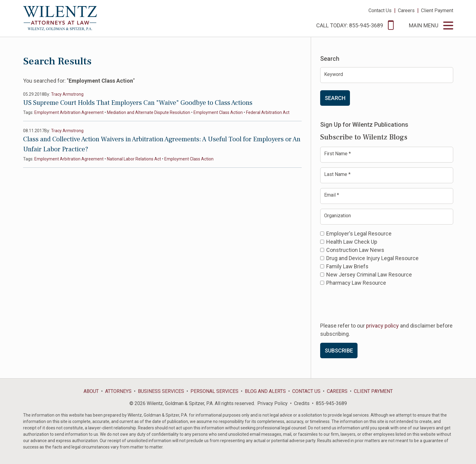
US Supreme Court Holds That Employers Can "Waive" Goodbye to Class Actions (138, 103)
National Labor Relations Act (134, 159)
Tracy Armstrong (67, 94)
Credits (302, 403)
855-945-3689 (331, 403)
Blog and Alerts (265, 391)
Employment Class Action (218, 112)
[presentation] (366, 304)
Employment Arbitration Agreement (69, 112)
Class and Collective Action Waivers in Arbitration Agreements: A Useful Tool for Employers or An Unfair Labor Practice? (162, 144)
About (91, 391)
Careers (406, 10)
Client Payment (437, 10)
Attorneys (118, 391)
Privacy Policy (272, 403)
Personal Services (214, 391)
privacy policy (382, 326)
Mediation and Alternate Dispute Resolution (149, 112)
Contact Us (380, 10)
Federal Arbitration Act (268, 112)
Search (335, 98)
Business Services (161, 391)
